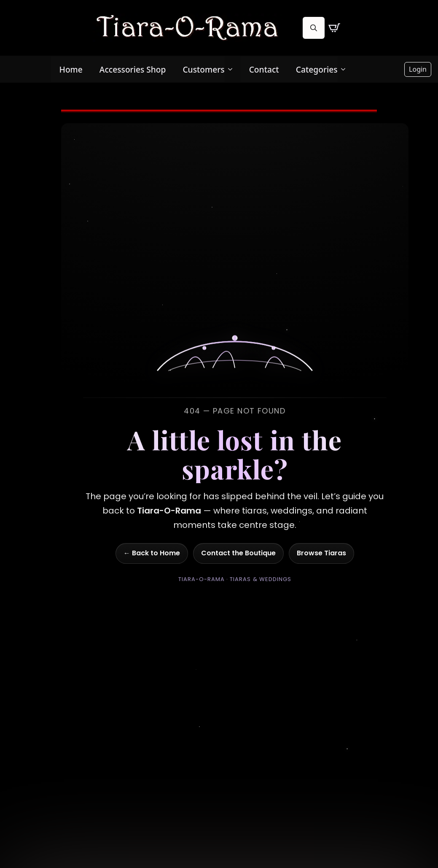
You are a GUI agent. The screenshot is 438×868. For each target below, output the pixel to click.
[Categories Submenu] (346, 69)
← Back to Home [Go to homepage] (152, 553)
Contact (264, 69)
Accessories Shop (133, 69)
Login (418, 69)
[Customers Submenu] (233, 69)
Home (71, 69)
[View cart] (334, 28)
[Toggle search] (314, 28)
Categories (317, 69)
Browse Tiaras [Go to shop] (321, 553)
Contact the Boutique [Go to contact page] (238, 553)
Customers (203, 69)
